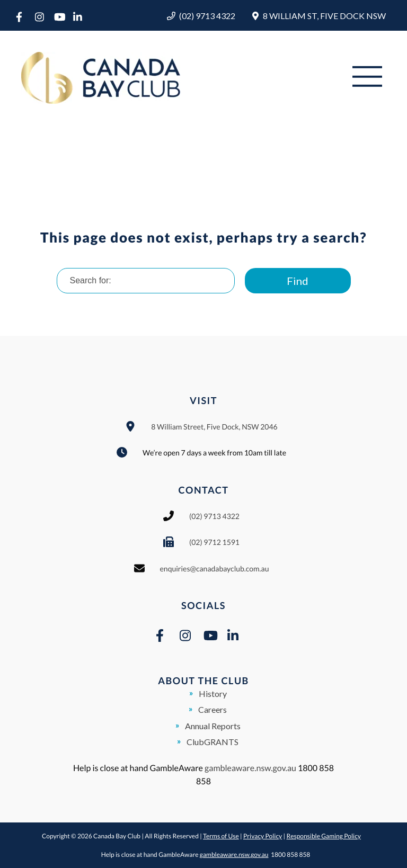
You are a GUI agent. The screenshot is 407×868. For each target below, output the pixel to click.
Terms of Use (221, 836)
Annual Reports (213, 726)
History (213, 693)
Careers (213, 709)
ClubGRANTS (213, 742)
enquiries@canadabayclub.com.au (215, 569)
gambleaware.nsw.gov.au (250, 768)
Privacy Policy (263, 836)
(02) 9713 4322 (207, 16)
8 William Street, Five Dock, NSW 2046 (214, 427)
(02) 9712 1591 (214, 542)
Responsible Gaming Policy (324, 836)
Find (298, 281)
